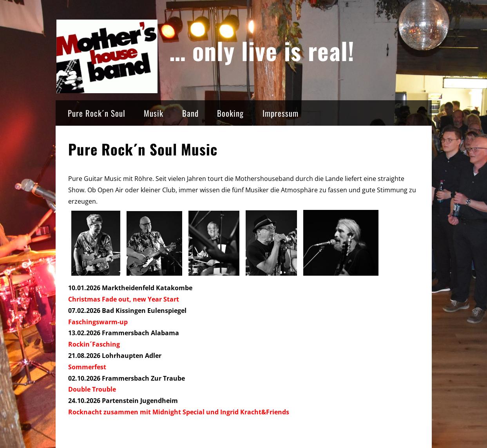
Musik (154, 113)
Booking (230, 113)
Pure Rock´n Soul (97, 113)
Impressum (281, 113)
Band (190, 113)
